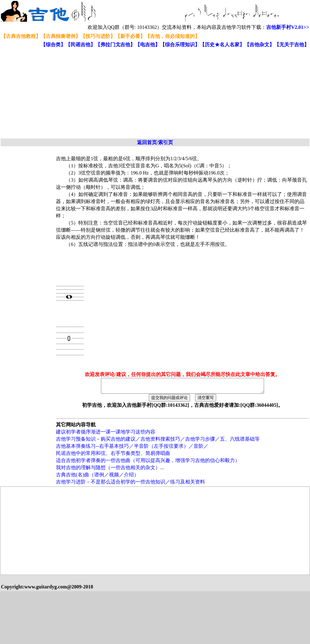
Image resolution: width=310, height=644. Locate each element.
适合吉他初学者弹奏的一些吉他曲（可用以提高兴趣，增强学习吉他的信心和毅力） (148, 463)
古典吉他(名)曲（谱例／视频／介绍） (97, 477)
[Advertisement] (112, 93)
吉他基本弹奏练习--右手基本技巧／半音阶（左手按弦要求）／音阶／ (132, 449)
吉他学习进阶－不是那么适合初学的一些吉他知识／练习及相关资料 (130, 485)
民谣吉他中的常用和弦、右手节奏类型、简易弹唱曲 (113, 456)
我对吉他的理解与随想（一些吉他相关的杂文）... (110, 470)
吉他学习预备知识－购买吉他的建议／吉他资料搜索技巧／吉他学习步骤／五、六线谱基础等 (158, 442)
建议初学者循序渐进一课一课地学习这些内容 (106, 435)
